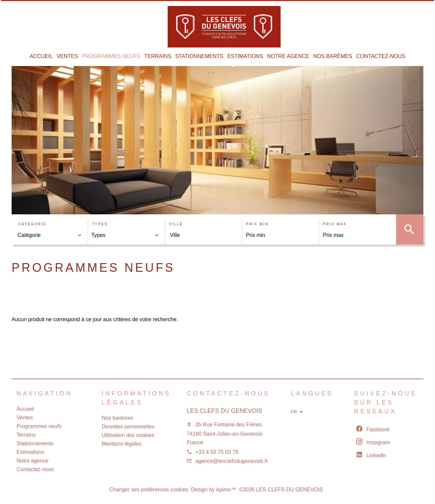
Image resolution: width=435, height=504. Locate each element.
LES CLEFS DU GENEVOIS (224, 411)
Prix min (257, 224)
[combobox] (50, 235)
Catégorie (32, 224)
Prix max (335, 224)
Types (100, 224)
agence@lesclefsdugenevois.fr (231, 461)
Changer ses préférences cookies (149, 490)
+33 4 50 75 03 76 (217, 452)
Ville (176, 224)
